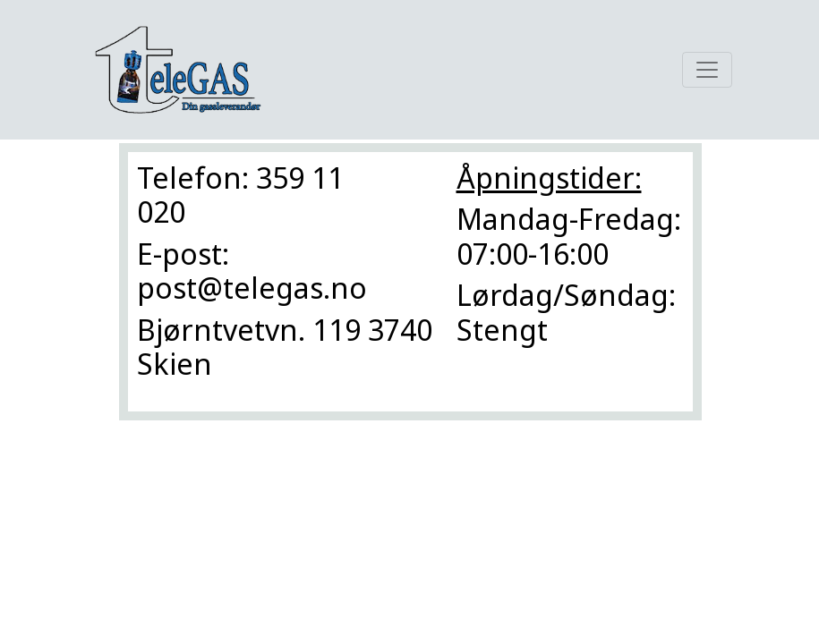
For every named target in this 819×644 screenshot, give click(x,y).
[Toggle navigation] (707, 70)
